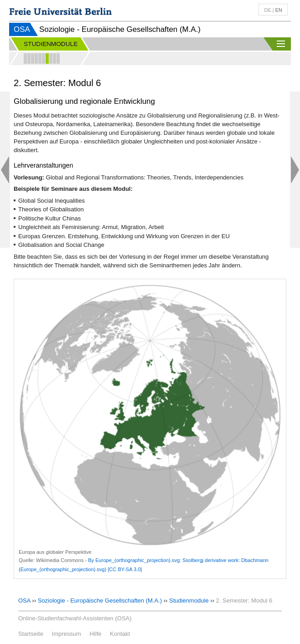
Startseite (31, 634)
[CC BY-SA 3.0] (125, 569)
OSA (22, 29)
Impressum (67, 634)
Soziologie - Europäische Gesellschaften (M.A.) (100, 601)
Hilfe (95, 634)
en (279, 10)
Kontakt (120, 634)
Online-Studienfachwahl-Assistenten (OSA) (75, 618)
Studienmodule (189, 601)
